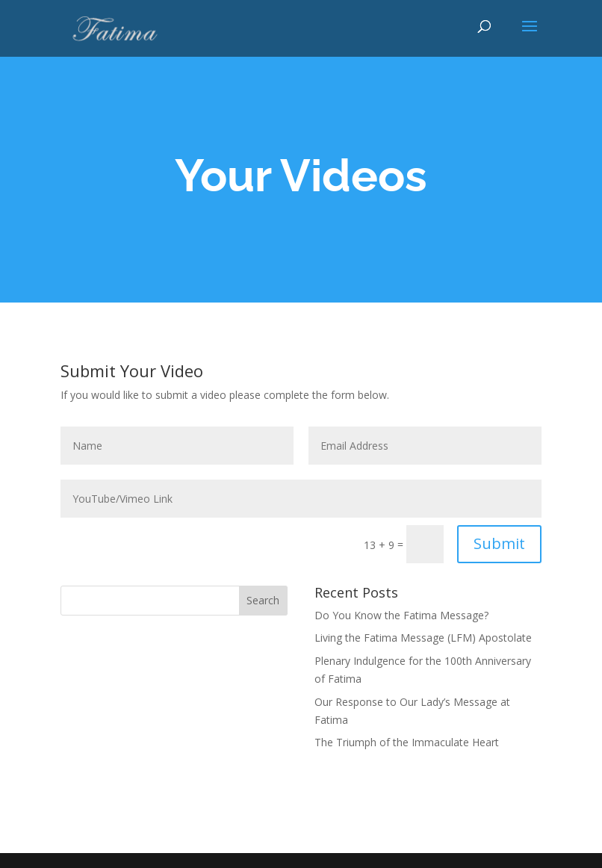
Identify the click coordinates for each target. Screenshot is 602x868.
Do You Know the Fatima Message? (401, 615)
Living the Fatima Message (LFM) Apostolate (423, 638)
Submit (499, 543)
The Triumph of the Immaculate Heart (407, 742)
